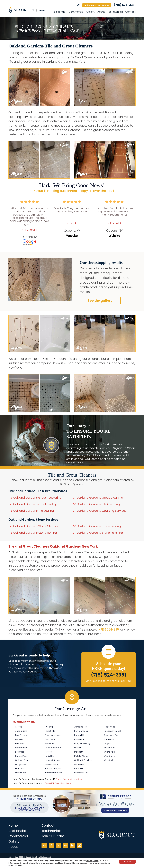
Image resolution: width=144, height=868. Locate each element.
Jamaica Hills (81, 727)
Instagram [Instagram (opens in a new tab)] (44, 845)
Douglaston (21, 764)
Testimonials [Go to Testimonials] (115, 12)
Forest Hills (50, 731)
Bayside (19, 739)
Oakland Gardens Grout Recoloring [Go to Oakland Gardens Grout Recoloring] (37, 498)
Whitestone (109, 748)
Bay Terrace (21, 735)
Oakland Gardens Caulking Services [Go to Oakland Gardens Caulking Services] (102, 511)
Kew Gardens (81, 731)
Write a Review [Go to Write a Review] (78, 5)
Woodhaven (110, 756)
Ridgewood (110, 727)
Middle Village (81, 756)
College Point (22, 760)
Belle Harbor (21, 748)
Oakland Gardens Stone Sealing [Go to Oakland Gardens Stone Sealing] (99, 526)
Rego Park (79, 768)
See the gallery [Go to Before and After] (100, 301)
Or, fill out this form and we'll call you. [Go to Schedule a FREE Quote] (109, 681)
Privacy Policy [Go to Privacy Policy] (93, 861)
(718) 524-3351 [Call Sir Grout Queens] (125, 5)
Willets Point (110, 752)
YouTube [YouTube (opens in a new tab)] (65, 845)
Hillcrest (49, 752)
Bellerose (20, 752)
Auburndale (21, 731)
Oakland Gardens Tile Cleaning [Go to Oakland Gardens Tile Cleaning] (98, 504)
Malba (78, 748)
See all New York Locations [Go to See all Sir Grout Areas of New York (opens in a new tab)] (69, 779)
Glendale (49, 743)
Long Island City (82, 743)
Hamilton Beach (53, 748)
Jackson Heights (53, 768)
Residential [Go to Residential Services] (59, 12)
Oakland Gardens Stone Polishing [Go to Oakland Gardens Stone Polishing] (100, 533)
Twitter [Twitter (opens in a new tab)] (58, 845)
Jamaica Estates (53, 773)
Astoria (19, 727)
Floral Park (20, 773)
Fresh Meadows (53, 735)
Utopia (107, 743)
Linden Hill (79, 735)
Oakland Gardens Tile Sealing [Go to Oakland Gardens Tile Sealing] (34, 511)
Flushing (49, 727)
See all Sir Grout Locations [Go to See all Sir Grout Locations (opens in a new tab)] (58, 783)
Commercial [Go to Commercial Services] (76, 12)
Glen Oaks (50, 739)
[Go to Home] (29, 10)
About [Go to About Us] (101, 12)
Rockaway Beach (113, 731)
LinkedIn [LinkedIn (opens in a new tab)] (72, 845)
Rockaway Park (112, 735)
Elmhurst (19, 768)
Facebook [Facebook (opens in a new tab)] (51, 845)
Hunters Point (51, 764)
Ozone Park (80, 764)
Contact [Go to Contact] (130, 12)
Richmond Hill (81, 773)
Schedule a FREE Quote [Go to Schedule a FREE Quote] (97, 5)
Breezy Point (21, 756)
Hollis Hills (49, 756)
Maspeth (79, 752)
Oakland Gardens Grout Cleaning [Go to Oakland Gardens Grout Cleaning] (100, 498)
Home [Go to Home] (13, 826)
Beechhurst (21, 743)
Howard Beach (52, 760)
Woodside (109, 760)
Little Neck (79, 739)
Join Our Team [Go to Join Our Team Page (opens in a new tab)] (53, 836)
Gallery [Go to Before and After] (91, 12)
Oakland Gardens (83, 760)
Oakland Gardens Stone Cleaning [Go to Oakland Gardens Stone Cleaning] (36, 526)
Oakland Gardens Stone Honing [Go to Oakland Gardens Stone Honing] (35, 533)
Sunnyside (109, 739)
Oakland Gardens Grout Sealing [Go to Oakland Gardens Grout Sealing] (35, 504)
